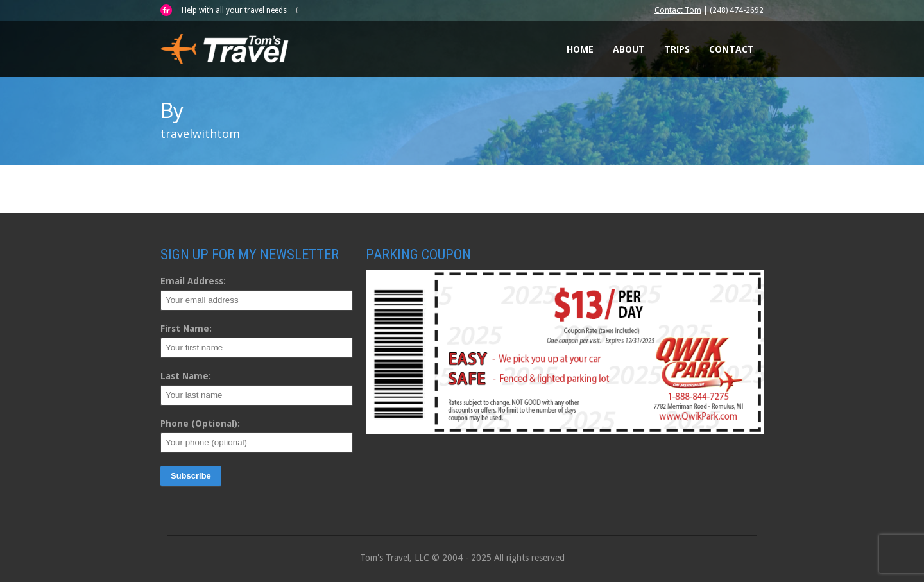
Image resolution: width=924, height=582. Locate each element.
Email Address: (193, 281)
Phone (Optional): (200, 424)
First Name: (186, 329)
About (629, 49)
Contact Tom (678, 10)
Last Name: (186, 376)
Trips (677, 49)
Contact (732, 49)
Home (580, 49)
